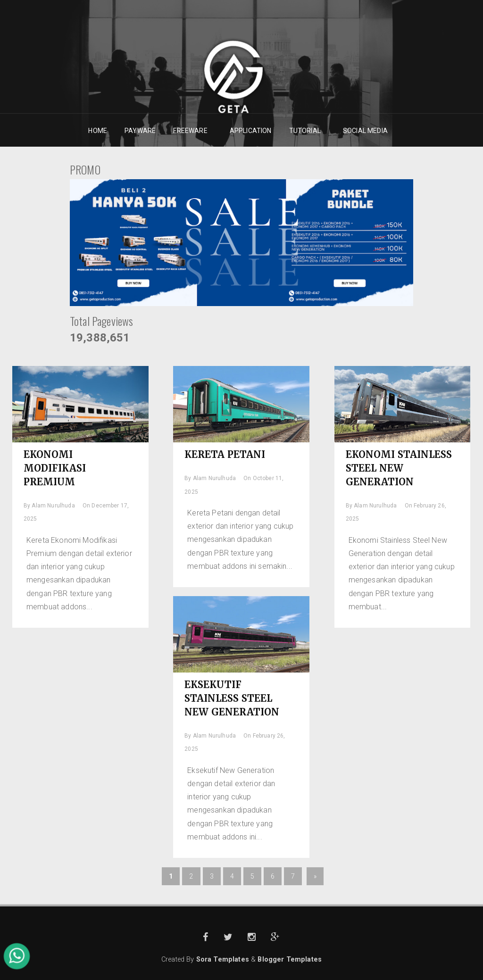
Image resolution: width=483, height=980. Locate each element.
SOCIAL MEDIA (366, 131)
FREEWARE (191, 131)
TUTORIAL (305, 131)
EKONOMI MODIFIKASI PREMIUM (55, 468)
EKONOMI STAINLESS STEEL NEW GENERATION (399, 468)
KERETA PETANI (225, 454)
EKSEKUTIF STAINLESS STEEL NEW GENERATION (232, 698)
